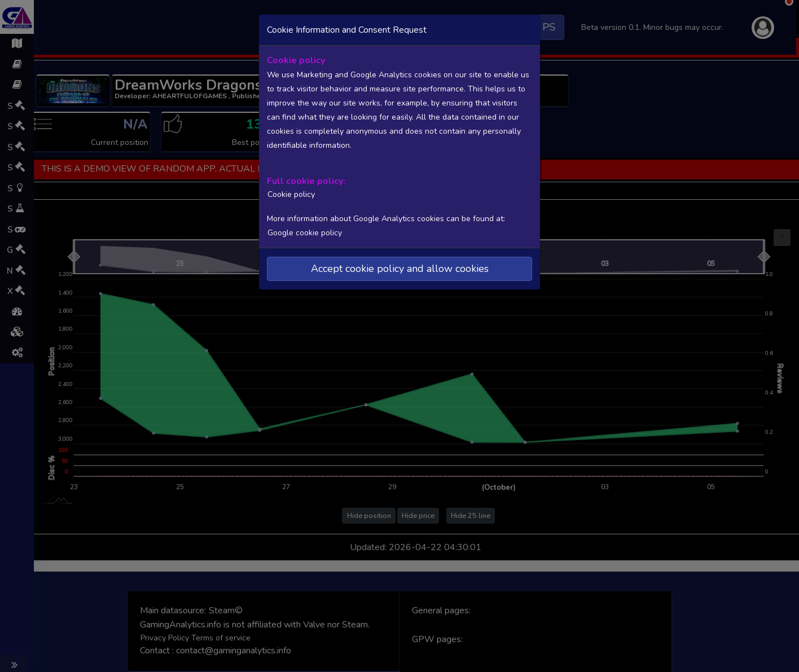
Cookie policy (289, 194)
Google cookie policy (304, 232)
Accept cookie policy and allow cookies (400, 267)
